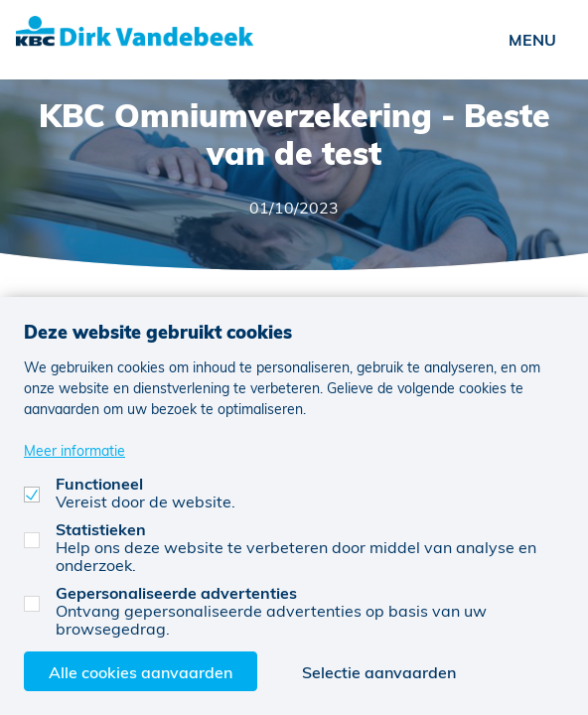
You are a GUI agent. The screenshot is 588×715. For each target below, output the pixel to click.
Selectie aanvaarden (379, 672)
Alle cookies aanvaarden (141, 672)
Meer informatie (74, 450)
